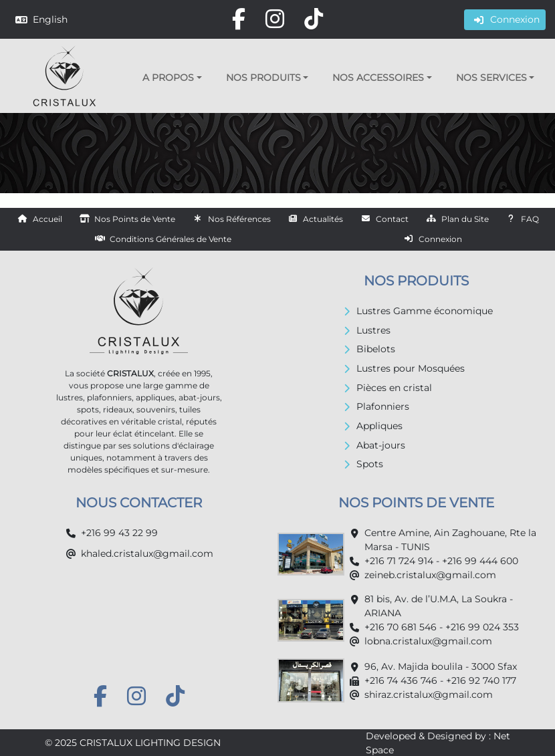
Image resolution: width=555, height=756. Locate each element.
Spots (370, 464)
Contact (392, 219)
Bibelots (376, 349)
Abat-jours (381, 445)
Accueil (47, 219)
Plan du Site (465, 219)
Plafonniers (383, 406)
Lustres (373, 330)
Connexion (440, 239)
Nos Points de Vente (135, 219)
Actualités (323, 219)
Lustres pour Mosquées (411, 368)
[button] (172, 78)
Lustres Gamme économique (425, 311)
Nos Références (239, 219)
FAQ (530, 219)
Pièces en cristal (394, 388)
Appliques (379, 426)
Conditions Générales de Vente (171, 239)
